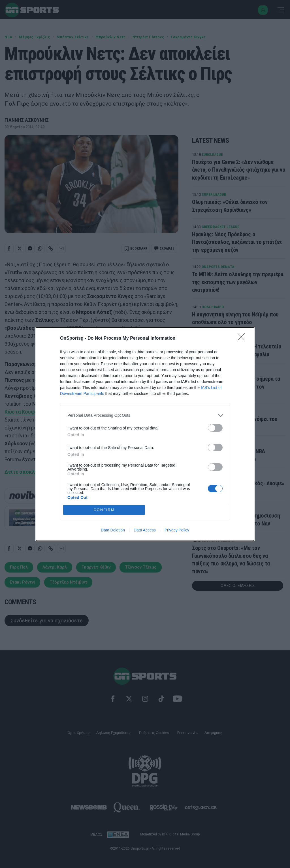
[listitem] (145, 415)
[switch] (215, 428)
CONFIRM (104, 510)
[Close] (243, 339)
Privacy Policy (177, 530)
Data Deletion (113, 530)
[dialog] (145, 434)
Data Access (145, 530)
